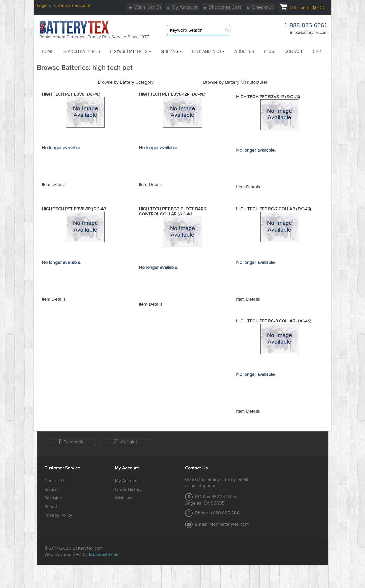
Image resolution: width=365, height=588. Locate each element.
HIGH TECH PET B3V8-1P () (268, 97)
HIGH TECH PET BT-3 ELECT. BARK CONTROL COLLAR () (173, 212)
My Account (182, 7)
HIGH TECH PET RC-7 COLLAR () (274, 209)
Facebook (71, 442)
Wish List (124, 498)
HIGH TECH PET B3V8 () (71, 94)
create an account (72, 5)
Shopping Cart (222, 7)
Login (42, 5)
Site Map (53, 498)
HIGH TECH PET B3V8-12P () (172, 94)
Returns (52, 489)
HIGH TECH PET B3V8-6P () (74, 209)
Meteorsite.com (104, 554)
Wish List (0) (145, 7)
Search (51, 507)
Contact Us (55, 481)
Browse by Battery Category (126, 82)
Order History (128, 489)
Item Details (54, 185)
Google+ (125, 442)
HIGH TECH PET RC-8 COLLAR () (274, 321)
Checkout (260, 7)
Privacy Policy (58, 515)
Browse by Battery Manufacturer (235, 82)
